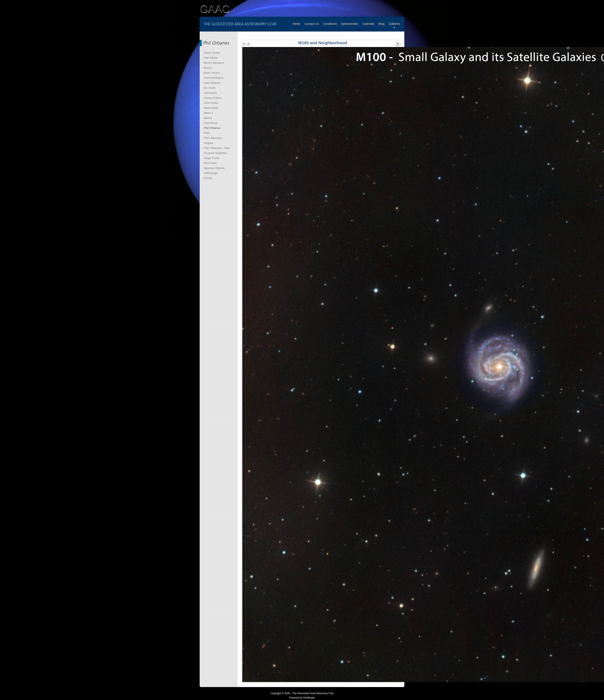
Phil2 (207, 133)
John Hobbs (211, 103)
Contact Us (312, 24)
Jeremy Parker (213, 98)
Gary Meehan (212, 83)
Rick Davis (210, 163)
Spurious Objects (214, 168)
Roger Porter (212, 158)
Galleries (394, 24)
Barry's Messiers (214, 63)
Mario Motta (211, 108)
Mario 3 (208, 113)
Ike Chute (210, 88)
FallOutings (211, 173)
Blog (382, 24)
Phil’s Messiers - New (217, 148)
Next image (249, 44)
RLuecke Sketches (215, 153)
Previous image (244, 44)
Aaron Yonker (212, 53)
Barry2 (208, 68)
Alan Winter (211, 58)
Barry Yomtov (212, 73)
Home (296, 24)
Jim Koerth (210, 93)
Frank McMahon (214, 78)
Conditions (330, 24)
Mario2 (208, 118)
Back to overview (398, 44)
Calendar (369, 24)
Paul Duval (210, 123)
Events (208, 178)
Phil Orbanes (212, 128)
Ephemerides (350, 24)
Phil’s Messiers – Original (214, 140)
